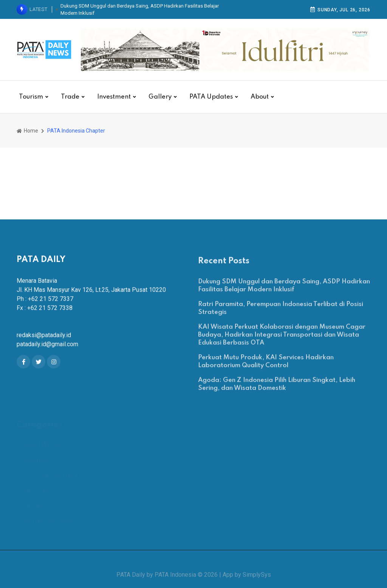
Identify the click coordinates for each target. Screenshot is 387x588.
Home (27, 131)
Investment (114, 97)
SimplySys (257, 579)
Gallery (160, 97)
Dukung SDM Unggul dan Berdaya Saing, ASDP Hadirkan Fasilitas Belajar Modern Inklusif (140, 10)
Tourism (31, 97)
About (260, 97)
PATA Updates (211, 97)
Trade (70, 97)
